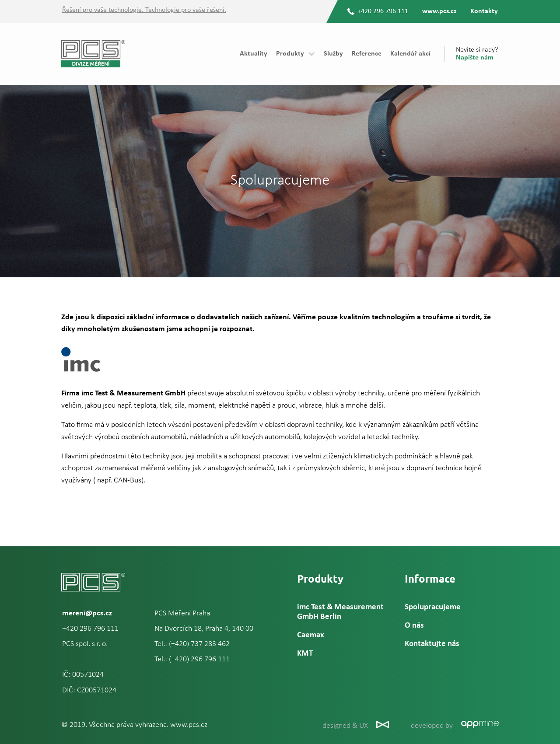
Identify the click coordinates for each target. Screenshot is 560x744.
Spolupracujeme (433, 607)
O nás (414, 626)
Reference (367, 54)
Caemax (311, 635)
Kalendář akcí (410, 54)
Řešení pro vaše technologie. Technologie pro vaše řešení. (144, 10)
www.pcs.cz (439, 11)
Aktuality (254, 54)
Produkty (290, 54)
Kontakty (484, 11)
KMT (305, 654)
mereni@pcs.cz (87, 613)
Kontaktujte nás (432, 644)
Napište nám (475, 58)
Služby (333, 54)
